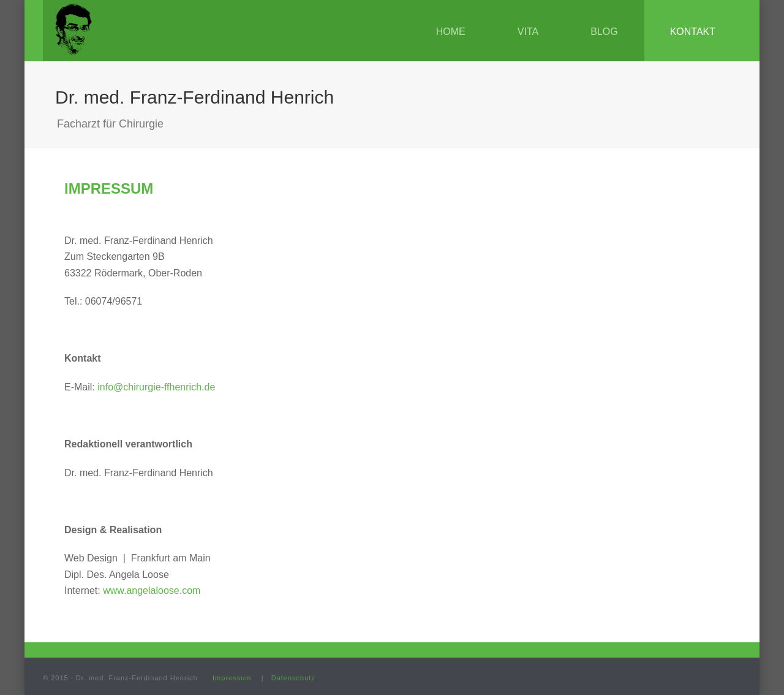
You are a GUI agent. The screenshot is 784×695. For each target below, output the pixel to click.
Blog (604, 32)
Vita (528, 32)
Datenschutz (293, 678)
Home (451, 32)
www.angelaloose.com (152, 591)
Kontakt (693, 32)
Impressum (232, 678)
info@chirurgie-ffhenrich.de (156, 387)
